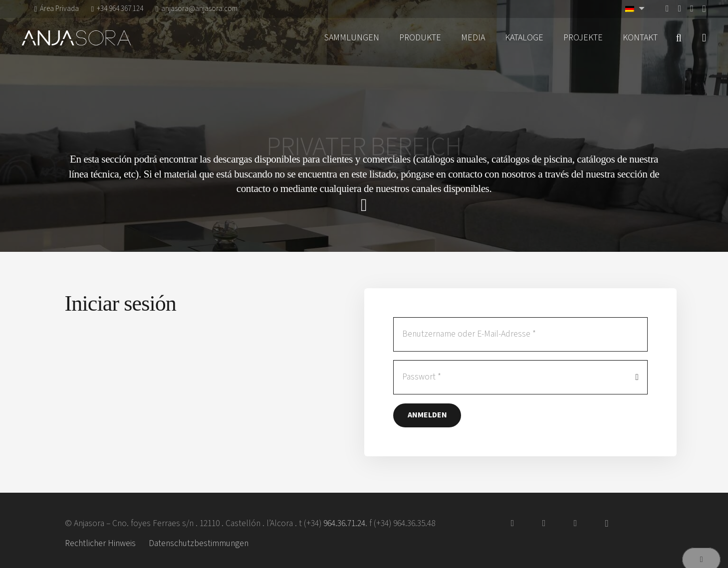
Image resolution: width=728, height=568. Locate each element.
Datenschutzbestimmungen (199, 543)
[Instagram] (704, 9)
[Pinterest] (692, 8)
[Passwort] (520, 377)
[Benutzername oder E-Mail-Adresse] (520, 334)
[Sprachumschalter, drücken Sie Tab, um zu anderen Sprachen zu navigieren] (636, 9)
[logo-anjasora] (76, 38)
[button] (679, 38)
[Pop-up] (704, 38)
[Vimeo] (680, 8)
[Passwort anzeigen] (637, 377)
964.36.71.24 (344, 523)
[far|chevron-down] (364, 205)
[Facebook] (667, 8)
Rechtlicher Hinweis (100, 543)
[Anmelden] (427, 415)
